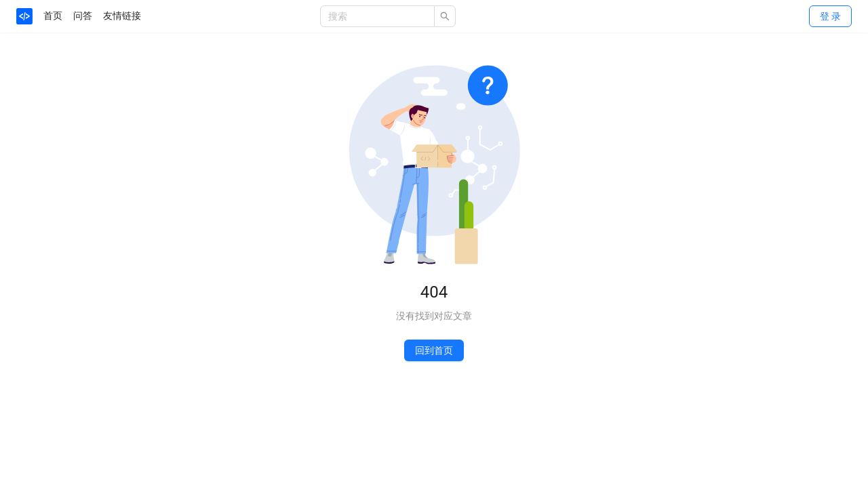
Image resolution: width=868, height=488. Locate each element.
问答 (83, 16)
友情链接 (122, 16)
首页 (53, 16)
